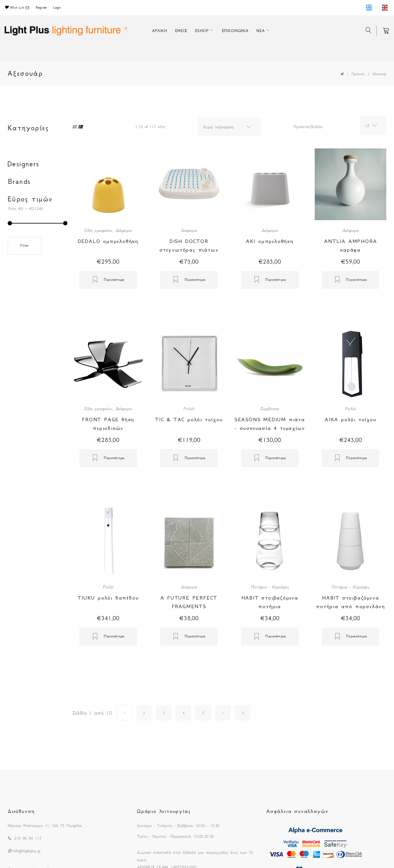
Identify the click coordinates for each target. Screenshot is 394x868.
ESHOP (202, 31)
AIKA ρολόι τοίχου (351, 419)
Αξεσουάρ (379, 74)
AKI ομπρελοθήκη (270, 241)
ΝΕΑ (261, 31)
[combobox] (229, 127)
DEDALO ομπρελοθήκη (108, 241)
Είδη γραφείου (98, 230)
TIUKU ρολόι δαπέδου (108, 598)
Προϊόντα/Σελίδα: (309, 127)
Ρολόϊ (189, 409)
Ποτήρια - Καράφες (270, 587)
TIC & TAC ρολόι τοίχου (189, 419)
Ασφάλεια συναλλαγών (297, 811)
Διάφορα (124, 230)
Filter (24, 246)
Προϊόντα (358, 74)
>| (243, 713)
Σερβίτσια (270, 409)
